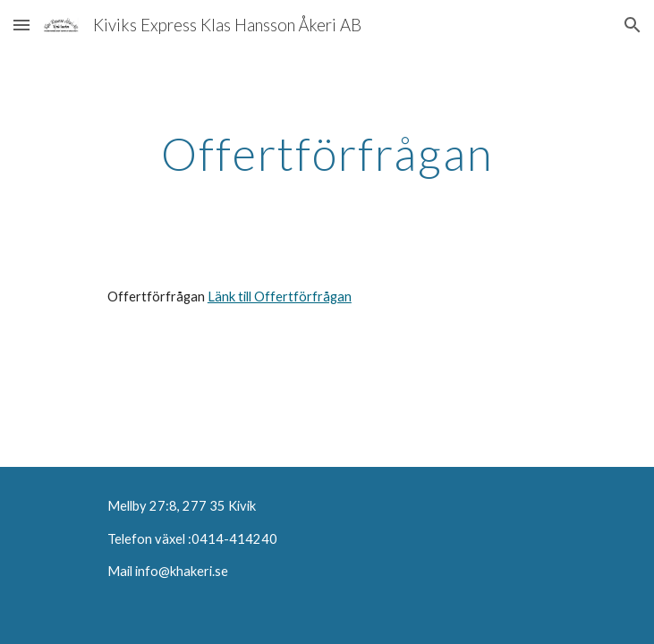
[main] (327, 154)
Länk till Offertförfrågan (280, 297)
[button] (21, 25)
